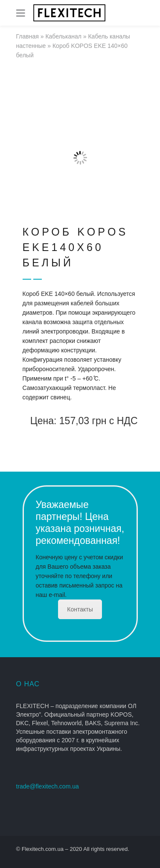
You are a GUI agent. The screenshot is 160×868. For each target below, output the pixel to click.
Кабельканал (63, 36)
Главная (28, 36)
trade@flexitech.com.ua (48, 786)
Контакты (80, 609)
